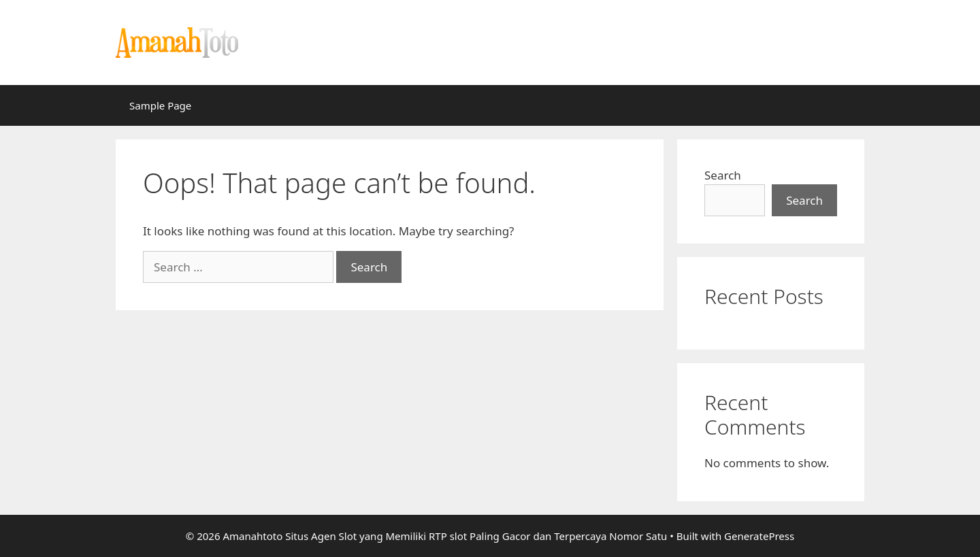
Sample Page (160, 105)
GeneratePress (759, 536)
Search (723, 175)
